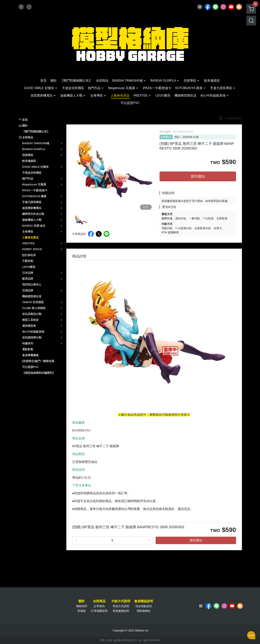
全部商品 (99, 601)
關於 (82, 601)
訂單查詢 (99, 606)
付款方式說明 (121, 601)
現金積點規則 (144, 606)
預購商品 (166, 137)
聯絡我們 (82, 606)
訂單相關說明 (99, 611)
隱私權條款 (144, 611)
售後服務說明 (121, 611)
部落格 (82, 611)
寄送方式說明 (121, 606)
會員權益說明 (144, 601)
